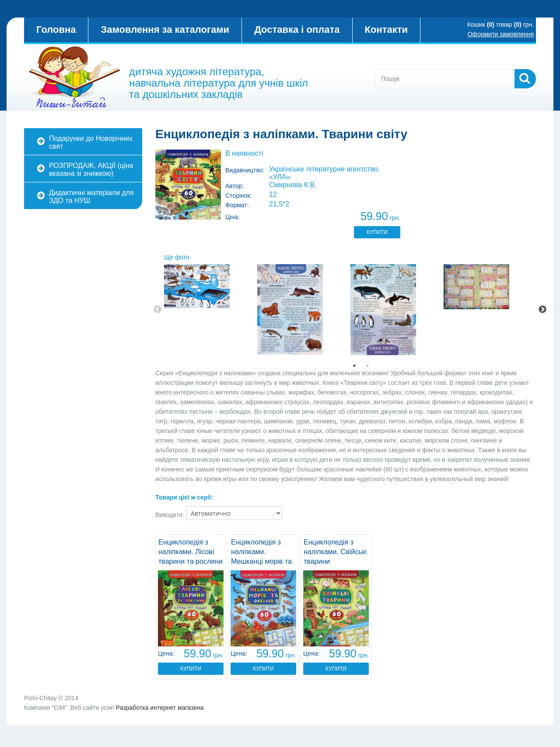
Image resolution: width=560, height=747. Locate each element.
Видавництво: (245, 170)
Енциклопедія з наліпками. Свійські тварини (335, 552)
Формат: (237, 205)
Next (542, 310)
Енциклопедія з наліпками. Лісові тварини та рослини (191, 552)
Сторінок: (239, 195)
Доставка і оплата (297, 30)
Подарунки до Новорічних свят (91, 142)
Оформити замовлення (501, 34)
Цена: (166, 653)
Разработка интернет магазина (160, 708)
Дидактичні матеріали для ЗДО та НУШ (91, 197)
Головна (56, 30)
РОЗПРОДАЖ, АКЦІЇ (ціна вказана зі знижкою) (91, 169)
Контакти (386, 30)
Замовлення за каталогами (165, 30)
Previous (157, 310)
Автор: (234, 186)
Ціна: (233, 217)
